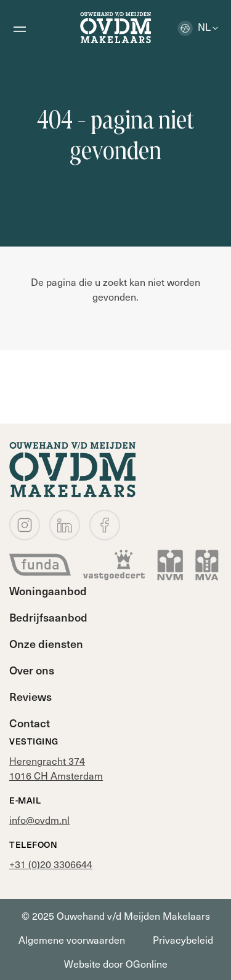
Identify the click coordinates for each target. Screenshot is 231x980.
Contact (30, 723)
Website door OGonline (116, 963)
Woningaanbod (48, 591)
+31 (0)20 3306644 (51, 864)
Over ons (32, 670)
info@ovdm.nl (39, 820)
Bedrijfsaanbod (48, 617)
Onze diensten (46, 643)
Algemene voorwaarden (72, 939)
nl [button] (194, 26)
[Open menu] (19, 28)
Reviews (30, 696)
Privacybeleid (183, 939)
